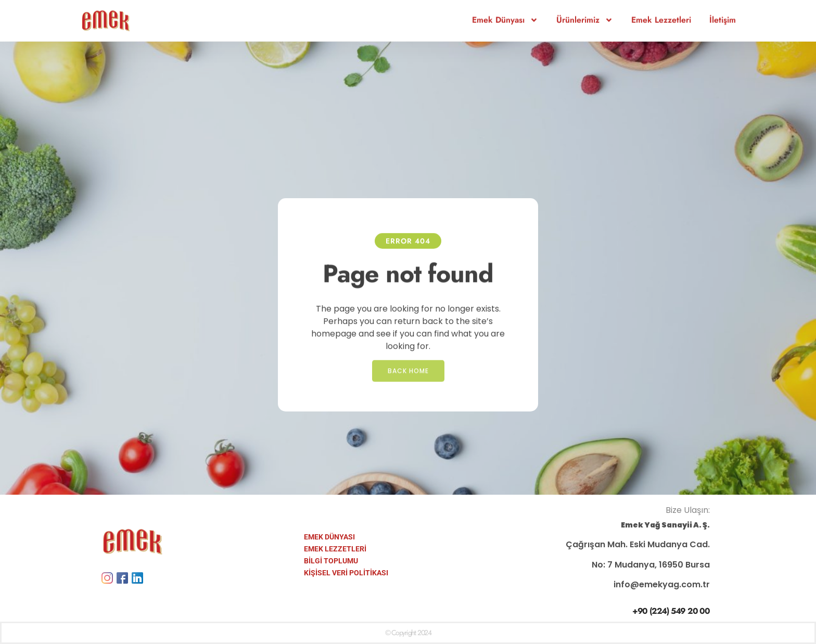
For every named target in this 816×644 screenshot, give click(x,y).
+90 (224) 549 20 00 (671, 611)
